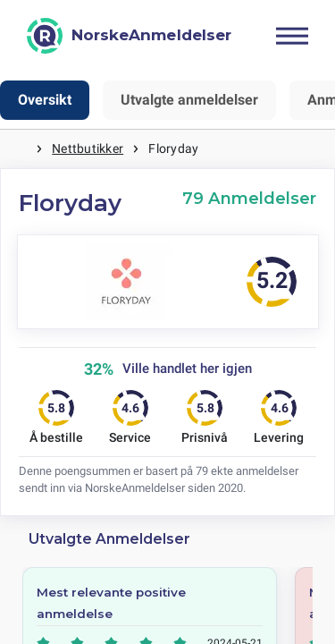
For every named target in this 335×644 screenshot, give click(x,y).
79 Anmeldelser (249, 198)
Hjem (18, 149)
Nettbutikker (88, 148)
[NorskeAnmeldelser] (129, 36)
